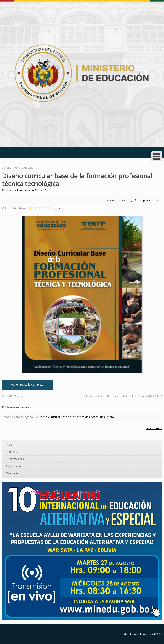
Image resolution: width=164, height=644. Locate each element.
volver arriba (154, 428)
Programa (12, 452)
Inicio (9, 445)
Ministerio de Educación (32, 190)
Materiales (12, 473)
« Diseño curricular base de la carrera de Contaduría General (75, 417)
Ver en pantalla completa (27, 385)
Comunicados (14, 466)
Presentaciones (15, 459)
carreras (26, 407)
